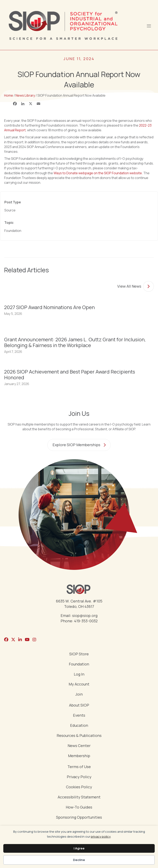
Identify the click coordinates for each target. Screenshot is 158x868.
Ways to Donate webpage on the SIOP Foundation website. (98, 173)
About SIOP (79, 705)
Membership (79, 756)
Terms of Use (79, 767)
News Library (25, 95)
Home (9, 95)
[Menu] (149, 25)
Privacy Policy (79, 777)
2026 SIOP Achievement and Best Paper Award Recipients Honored (70, 374)
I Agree (79, 848)
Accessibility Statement (79, 797)
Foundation (79, 664)
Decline (79, 860)
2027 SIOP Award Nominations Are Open (49, 307)
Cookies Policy (79, 787)
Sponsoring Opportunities (79, 818)
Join (79, 694)
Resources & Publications (79, 736)
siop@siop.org (85, 615)
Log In (79, 674)
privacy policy (101, 837)
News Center (79, 746)
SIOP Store (79, 654)
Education (79, 726)
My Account (79, 684)
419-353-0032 (86, 621)
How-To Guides (79, 807)
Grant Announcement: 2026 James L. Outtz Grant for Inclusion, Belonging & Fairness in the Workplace (75, 342)
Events (79, 716)
